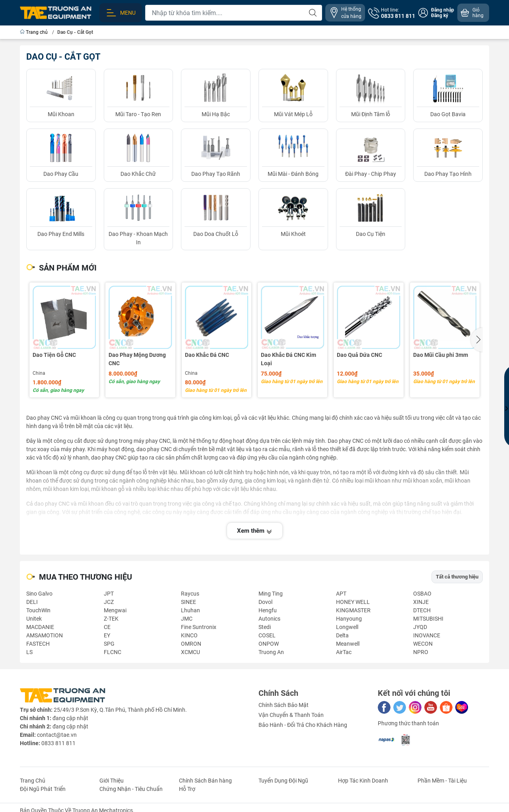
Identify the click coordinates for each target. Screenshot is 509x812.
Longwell (347, 627)
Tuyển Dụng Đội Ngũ (283, 781)
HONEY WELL (353, 602)
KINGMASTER (353, 610)
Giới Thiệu (112, 781)
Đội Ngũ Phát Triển (43, 789)
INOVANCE (427, 635)
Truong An (271, 652)
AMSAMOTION (45, 635)
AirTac (344, 652)
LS (29, 652)
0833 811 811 (58, 743)
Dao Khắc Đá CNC (207, 355)
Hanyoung (349, 619)
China (39, 373)
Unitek (34, 619)
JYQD (420, 627)
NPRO (421, 652)
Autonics (269, 619)
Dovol (265, 602)
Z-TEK (111, 619)
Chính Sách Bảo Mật (284, 705)
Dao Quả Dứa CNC (359, 355)
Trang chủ (34, 32)
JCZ (109, 602)
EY (107, 635)
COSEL (267, 635)
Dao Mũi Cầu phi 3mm (441, 355)
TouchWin (38, 610)
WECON (423, 644)
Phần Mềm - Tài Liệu (442, 781)
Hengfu (268, 610)
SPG (109, 644)
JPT (109, 594)
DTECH (422, 610)
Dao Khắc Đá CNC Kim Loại (288, 359)
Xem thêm (255, 531)
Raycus (190, 594)
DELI (32, 602)
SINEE (188, 602)
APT (341, 594)
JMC (187, 619)
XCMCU (190, 652)
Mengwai (115, 610)
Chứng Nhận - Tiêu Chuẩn (131, 789)
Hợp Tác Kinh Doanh (363, 781)
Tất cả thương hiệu (457, 577)
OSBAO (422, 594)
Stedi (265, 627)
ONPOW (269, 644)
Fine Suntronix (199, 627)
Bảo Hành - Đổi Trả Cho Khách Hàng (303, 725)
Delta (342, 635)
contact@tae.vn (57, 735)
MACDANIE (40, 627)
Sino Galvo (39, 594)
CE (107, 627)
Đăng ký (440, 16)
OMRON (191, 644)
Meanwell (348, 644)
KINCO (189, 635)
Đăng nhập (443, 10)
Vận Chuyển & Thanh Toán (291, 715)
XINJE (421, 602)
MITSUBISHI (428, 619)
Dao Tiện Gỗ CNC (54, 355)
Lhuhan (190, 610)
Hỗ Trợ (187, 789)
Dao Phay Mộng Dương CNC (137, 359)
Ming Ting (271, 594)
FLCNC (113, 652)
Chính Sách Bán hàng (205, 781)
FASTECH (38, 644)
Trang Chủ (33, 781)
